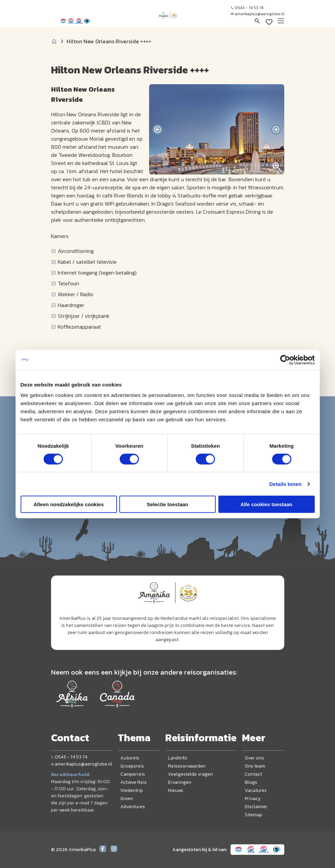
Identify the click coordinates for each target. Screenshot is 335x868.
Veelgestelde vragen (190, 774)
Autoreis (130, 758)
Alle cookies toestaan (266, 504)
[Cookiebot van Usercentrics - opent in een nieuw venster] (285, 360)
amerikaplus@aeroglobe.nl (258, 14)
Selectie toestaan (167, 504)
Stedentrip (132, 790)
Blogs (251, 782)
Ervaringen (180, 782)
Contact (253, 774)
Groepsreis (132, 766)
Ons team (255, 766)
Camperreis (133, 774)
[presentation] (158, 130)
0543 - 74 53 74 (247, 8)
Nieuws (176, 790)
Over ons (254, 758)
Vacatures (256, 790)
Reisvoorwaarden (187, 766)
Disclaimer (256, 807)
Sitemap (254, 815)
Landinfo (178, 758)
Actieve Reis (134, 782)
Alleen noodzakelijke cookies (69, 504)
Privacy (253, 799)
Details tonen (285, 484)
